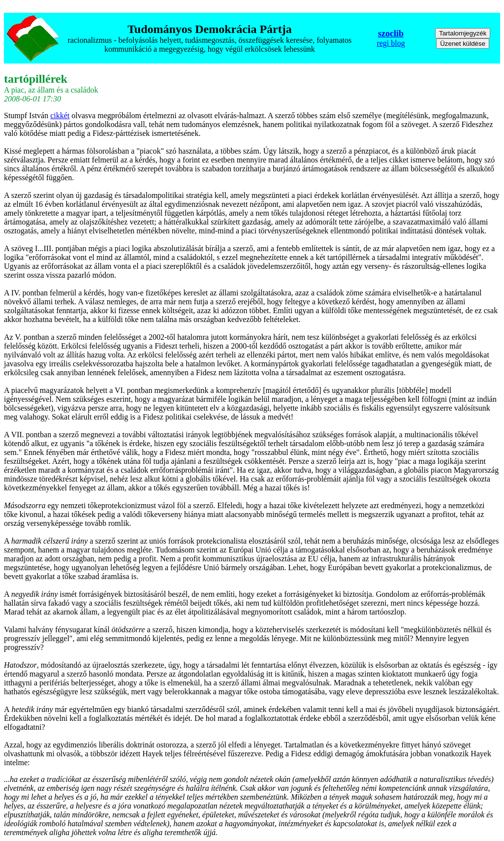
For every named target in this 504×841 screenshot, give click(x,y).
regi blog (391, 43)
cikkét (60, 115)
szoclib (391, 33)
